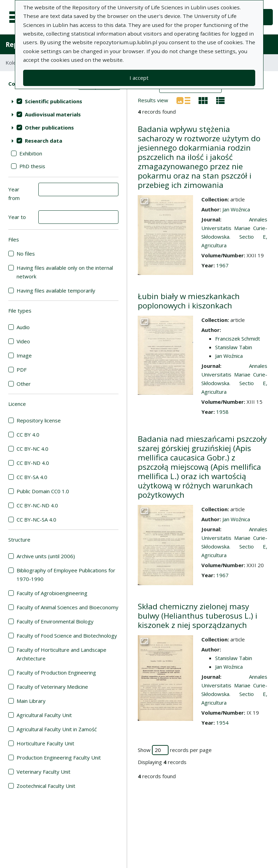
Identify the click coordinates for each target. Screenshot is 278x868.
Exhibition (31, 153)
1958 (222, 412)
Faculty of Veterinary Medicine (52, 687)
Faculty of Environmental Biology (55, 621)
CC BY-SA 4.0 (32, 477)
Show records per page (175, 750)
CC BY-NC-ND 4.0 (37, 505)
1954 (222, 723)
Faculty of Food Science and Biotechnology (67, 636)
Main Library (31, 701)
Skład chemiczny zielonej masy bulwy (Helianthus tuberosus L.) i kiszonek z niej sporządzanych (198, 616)
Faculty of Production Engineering (56, 673)
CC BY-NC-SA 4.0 (36, 519)
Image (24, 355)
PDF (22, 370)
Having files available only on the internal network (65, 272)
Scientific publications (54, 101)
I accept (139, 78)
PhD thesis (32, 166)
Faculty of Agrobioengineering (52, 593)
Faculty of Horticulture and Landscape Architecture (61, 654)
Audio (23, 327)
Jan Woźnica (236, 209)
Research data (44, 141)
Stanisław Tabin (234, 347)
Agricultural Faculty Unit (44, 715)
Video (23, 341)
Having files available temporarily (56, 290)
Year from (14, 194)
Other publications (49, 127)
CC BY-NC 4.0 (32, 449)
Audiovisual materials (53, 114)
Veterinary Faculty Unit (44, 772)
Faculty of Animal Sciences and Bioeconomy (68, 607)
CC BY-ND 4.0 (33, 463)
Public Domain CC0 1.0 (43, 491)
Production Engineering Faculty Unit (59, 757)
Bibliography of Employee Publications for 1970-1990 (66, 575)
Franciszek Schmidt (238, 338)
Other (24, 384)
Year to (17, 217)
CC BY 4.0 (28, 435)
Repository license (39, 420)
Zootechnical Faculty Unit (46, 786)
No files (26, 254)
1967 (222, 265)
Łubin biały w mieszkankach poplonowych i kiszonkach (189, 301)
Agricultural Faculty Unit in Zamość (57, 729)
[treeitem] (63, 101)
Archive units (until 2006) (46, 556)
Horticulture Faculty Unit (45, 743)
